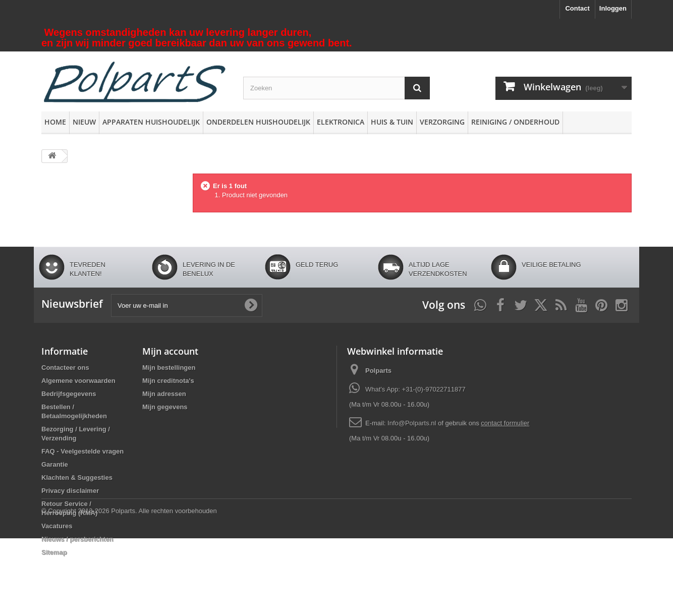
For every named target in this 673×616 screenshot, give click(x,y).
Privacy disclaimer (70, 491)
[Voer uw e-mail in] (187, 305)
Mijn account (170, 351)
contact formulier (505, 423)
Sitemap (54, 552)
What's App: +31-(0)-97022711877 (415, 389)
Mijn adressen (164, 394)
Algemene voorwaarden (78, 381)
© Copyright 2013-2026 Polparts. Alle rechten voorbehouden (129, 589)
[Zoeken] (417, 88)
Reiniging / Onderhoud (515, 122)
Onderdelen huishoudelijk (258, 122)
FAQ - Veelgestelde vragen (82, 451)
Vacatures (57, 526)
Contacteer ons (65, 368)
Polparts (378, 371)
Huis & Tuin (392, 122)
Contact (577, 8)
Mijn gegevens (165, 407)
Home (55, 122)
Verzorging (442, 122)
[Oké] (251, 305)
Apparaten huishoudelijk (151, 122)
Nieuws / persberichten (77, 539)
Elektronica (341, 122)
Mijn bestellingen (169, 368)
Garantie (55, 464)
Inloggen (613, 8)
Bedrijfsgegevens (69, 394)
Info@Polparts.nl (413, 423)
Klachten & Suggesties (77, 478)
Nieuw (84, 122)
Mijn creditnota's (168, 381)
